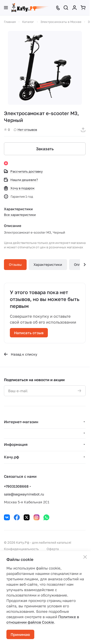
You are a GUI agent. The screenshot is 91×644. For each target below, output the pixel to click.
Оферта (53, 549)
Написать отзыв (29, 333)
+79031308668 (16, 486)
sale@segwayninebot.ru (24, 494)
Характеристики (48, 264)
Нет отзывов (25, 130)
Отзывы (15, 264)
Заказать (45, 149)
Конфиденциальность (21, 549)
